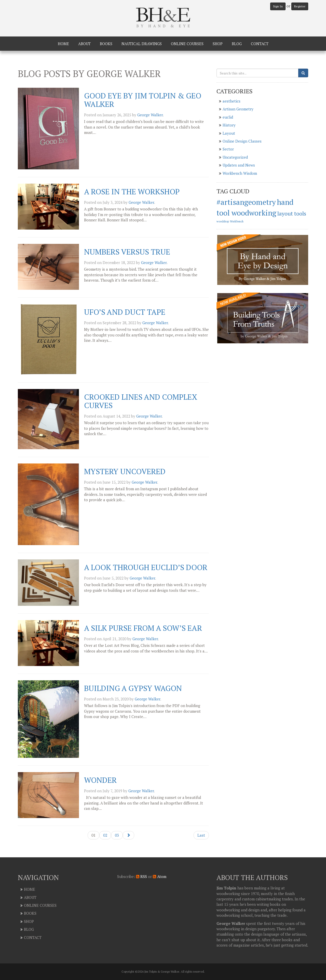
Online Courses (187, 44)
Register (300, 6)
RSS (141, 876)
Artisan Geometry (238, 109)
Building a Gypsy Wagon (133, 688)
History (229, 125)
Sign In (278, 6)
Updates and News (239, 165)
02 (105, 835)
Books (106, 44)
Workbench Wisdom (240, 173)
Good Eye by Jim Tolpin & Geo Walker (143, 100)
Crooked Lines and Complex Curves (141, 401)
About (84, 44)
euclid (228, 117)
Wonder (100, 780)
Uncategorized (235, 157)
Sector (228, 149)
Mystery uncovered (125, 471)
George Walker (150, 115)
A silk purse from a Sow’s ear (143, 628)
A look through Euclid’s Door (146, 567)
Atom (160, 876)
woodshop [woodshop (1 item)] (223, 221)
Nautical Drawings (142, 44)
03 (117, 835)
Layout (229, 133)
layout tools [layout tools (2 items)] (292, 213)
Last (201, 835)
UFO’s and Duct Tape (125, 312)
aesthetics (232, 101)
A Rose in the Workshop (132, 192)
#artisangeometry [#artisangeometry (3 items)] (246, 202)
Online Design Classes (242, 141)
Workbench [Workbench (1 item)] (237, 221)
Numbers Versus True (127, 252)
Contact (260, 44)
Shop (218, 44)
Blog (237, 44)
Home (63, 44)
